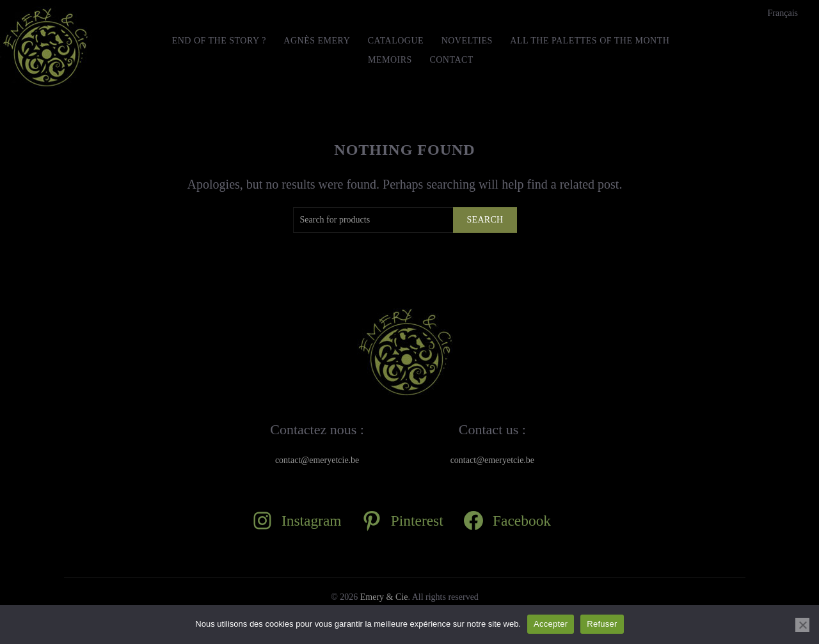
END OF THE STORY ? (219, 41)
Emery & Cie (384, 597)
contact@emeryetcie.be (317, 460)
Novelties (467, 41)
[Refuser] (802, 625)
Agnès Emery (317, 41)
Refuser (602, 624)
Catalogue (396, 41)
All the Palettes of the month (590, 41)
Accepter (551, 624)
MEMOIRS (390, 60)
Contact (451, 60)
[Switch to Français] (783, 13)
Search (485, 220)
